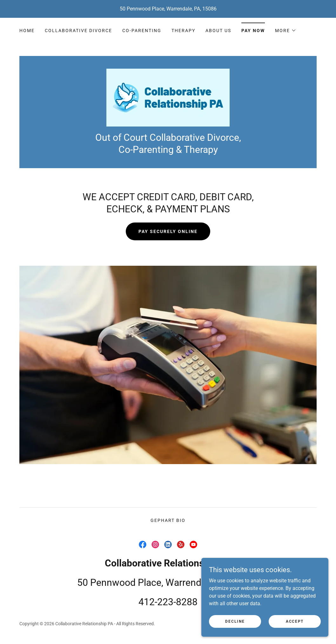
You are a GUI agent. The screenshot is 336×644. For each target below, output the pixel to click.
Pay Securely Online (168, 231)
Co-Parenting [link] (142, 31)
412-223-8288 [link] (168, 602)
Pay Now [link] (253, 31)
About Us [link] (218, 31)
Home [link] (27, 31)
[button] (286, 31)
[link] (168, 97)
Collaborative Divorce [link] (78, 31)
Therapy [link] (183, 31)
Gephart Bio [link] (168, 520)
